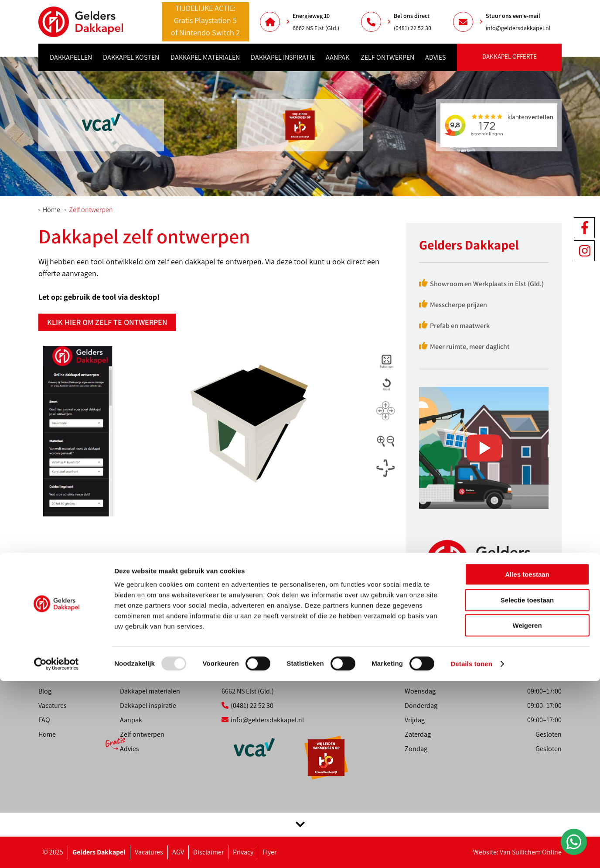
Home (51, 210)
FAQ (44, 720)
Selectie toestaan (527, 787)
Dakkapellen (71, 57)
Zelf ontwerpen (387, 57)
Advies (435, 57)
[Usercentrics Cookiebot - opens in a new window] (56, 851)
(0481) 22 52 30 (412, 28)
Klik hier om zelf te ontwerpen (107, 322)
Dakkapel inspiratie (283, 57)
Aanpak (337, 57)
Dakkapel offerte (510, 56)
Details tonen (471, 851)
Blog (45, 691)
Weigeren (527, 812)
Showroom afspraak (68, 662)
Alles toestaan (527, 761)
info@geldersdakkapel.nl (518, 28)
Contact (50, 677)
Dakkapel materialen (205, 57)
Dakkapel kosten (131, 57)
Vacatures (53, 706)
